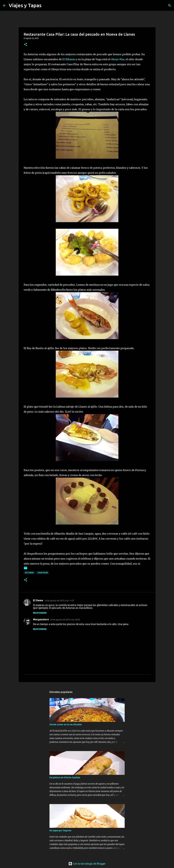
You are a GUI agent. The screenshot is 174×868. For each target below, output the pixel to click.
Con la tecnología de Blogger (87, 864)
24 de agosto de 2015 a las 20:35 (65, 620)
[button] (26, 45)
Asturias (29, 573)
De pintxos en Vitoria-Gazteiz (65, 777)
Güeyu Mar (118, 59)
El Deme (38, 600)
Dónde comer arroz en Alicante (66, 724)
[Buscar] (46, 5)
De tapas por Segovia (60, 830)
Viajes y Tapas (25, 5)
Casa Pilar (43, 573)
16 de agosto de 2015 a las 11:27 (59, 601)
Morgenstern (41, 619)
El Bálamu (69, 59)
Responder (40, 613)
